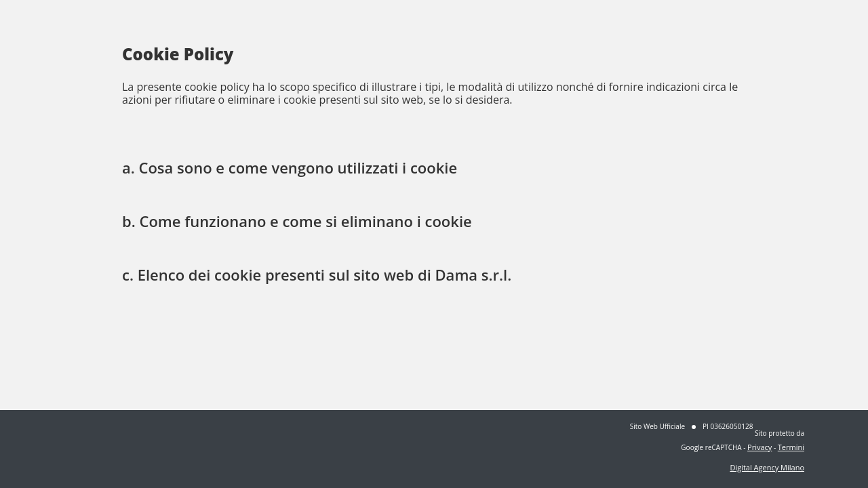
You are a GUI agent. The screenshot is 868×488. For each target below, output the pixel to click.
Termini (791, 447)
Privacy (759, 447)
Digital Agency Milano (767, 467)
